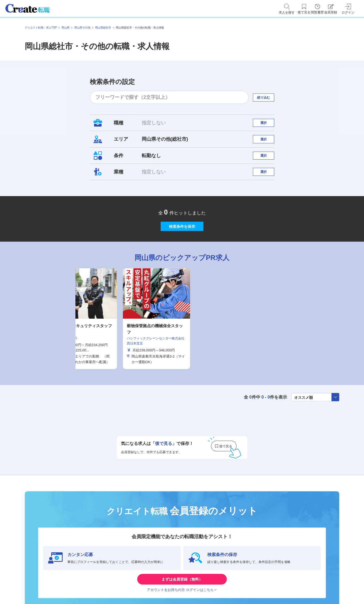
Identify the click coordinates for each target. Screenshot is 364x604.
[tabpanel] (182, 349)
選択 (268, 125)
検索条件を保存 (182, 252)
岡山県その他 (82, 28)
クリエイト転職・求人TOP (41, 28)
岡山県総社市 (103, 28)
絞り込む (268, 97)
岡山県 (66, 28)
